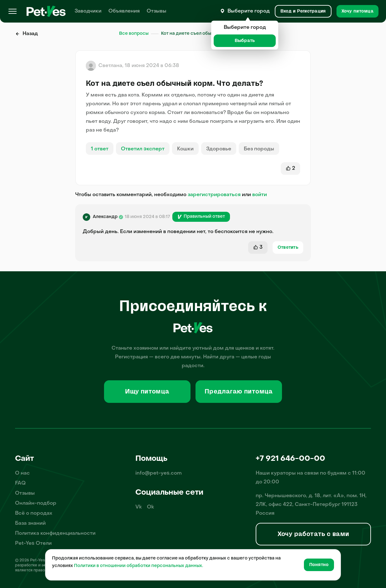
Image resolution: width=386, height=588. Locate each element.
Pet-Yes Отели (33, 544)
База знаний (30, 523)
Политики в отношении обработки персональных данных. (138, 566)
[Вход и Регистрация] (303, 11)
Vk (139, 507)
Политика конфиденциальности (55, 533)
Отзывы (156, 11)
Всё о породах (34, 513)
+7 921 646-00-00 (290, 459)
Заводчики (88, 11)
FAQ (20, 483)
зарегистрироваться (214, 195)
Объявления (124, 11)
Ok (151, 507)
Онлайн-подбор (36, 503)
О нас (22, 473)
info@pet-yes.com (159, 473)
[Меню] (13, 11)
